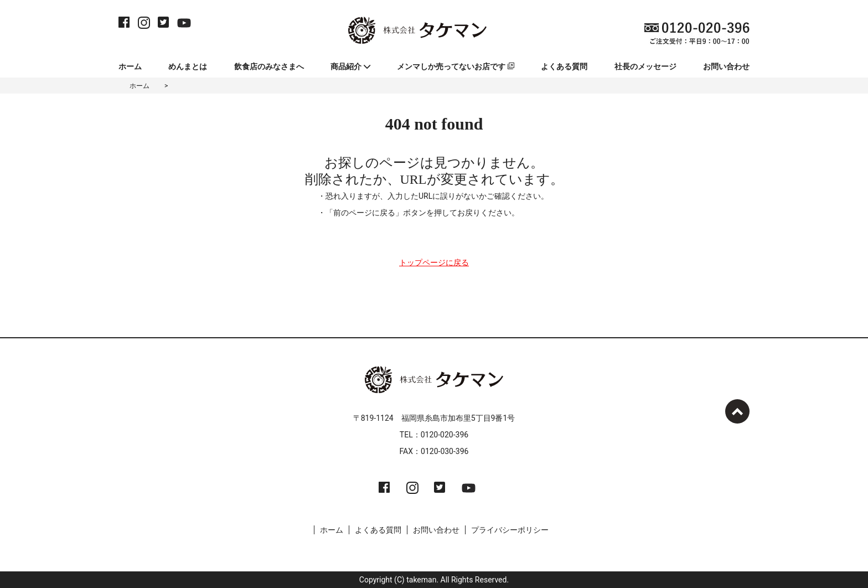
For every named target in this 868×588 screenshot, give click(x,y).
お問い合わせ (726, 66)
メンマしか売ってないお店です (455, 66)
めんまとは (188, 66)
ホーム (130, 66)
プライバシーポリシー (510, 530)
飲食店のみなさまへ (269, 66)
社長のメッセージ (645, 66)
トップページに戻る (434, 262)
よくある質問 (564, 66)
